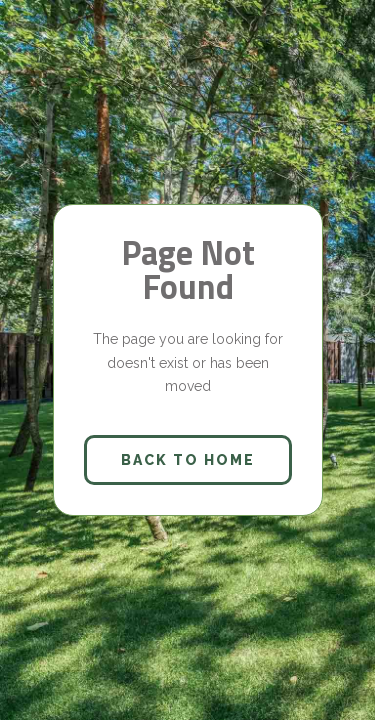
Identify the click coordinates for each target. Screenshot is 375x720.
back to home (188, 460)
